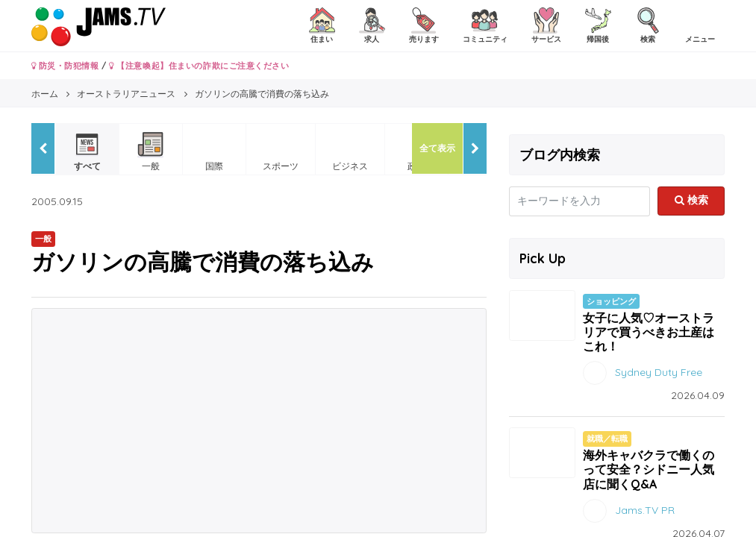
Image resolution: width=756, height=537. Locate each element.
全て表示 (437, 148)
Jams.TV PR (645, 509)
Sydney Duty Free (659, 372)
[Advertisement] (259, 421)
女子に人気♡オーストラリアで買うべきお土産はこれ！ (649, 332)
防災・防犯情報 (65, 66)
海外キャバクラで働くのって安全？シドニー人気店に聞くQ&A (649, 469)
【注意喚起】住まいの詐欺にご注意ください (199, 66)
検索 (691, 200)
